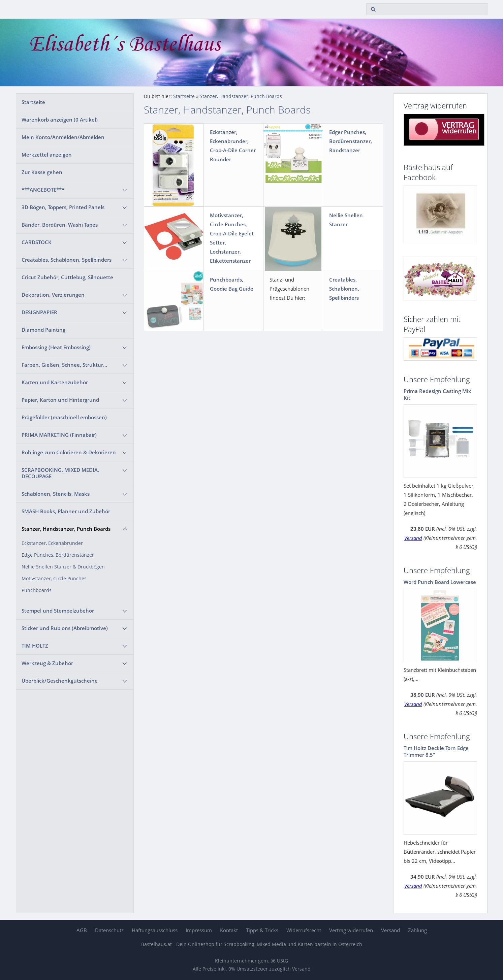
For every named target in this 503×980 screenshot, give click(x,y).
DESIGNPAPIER (39, 312)
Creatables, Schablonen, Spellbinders (67, 260)
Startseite (33, 102)
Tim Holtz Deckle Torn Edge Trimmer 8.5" (436, 751)
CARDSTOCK (37, 242)
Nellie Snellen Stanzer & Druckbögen (63, 567)
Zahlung (417, 930)
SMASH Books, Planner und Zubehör (66, 511)
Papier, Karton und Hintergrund (60, 400)
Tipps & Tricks (262, 930)
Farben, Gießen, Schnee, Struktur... (64, 365)
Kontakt (229, 930)
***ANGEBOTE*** (43, 190)
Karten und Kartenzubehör (55, 382)
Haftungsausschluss (155, 930)
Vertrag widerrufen (351, 930)
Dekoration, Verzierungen (53, 295)
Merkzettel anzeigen (47, 155)
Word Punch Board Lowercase (440, 582)
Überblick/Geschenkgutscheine (60, 681)
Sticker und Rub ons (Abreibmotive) (65, 628)
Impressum (199, 930)
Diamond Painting (43, 330)
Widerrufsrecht (304, 930)
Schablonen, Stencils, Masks (56, 494)
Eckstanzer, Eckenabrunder (52, 543)
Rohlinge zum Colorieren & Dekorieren (69, 452)
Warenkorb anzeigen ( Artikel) (60, 120)
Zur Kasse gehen (42, 172)
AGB (82, 930)
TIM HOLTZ (35, 646)
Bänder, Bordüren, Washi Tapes (60, 225)
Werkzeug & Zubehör (47, 663)
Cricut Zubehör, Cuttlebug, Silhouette (67, 277)
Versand (413, 538)
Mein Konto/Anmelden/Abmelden (63, 137)
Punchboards (37, 590)
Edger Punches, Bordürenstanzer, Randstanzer (351, 141)
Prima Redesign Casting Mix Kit (437, 394)
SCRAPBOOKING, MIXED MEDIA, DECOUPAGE (60, 473)
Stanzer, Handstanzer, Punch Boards (66, 529)
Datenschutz (109, 930)
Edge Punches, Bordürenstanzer (58, 555)
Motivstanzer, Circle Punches (54, 579)
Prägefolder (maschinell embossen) (64, 417)
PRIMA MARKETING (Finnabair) (59, 435)
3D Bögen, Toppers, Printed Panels (63, 207)
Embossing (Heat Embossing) (56, 347)
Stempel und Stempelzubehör (58, 611)
